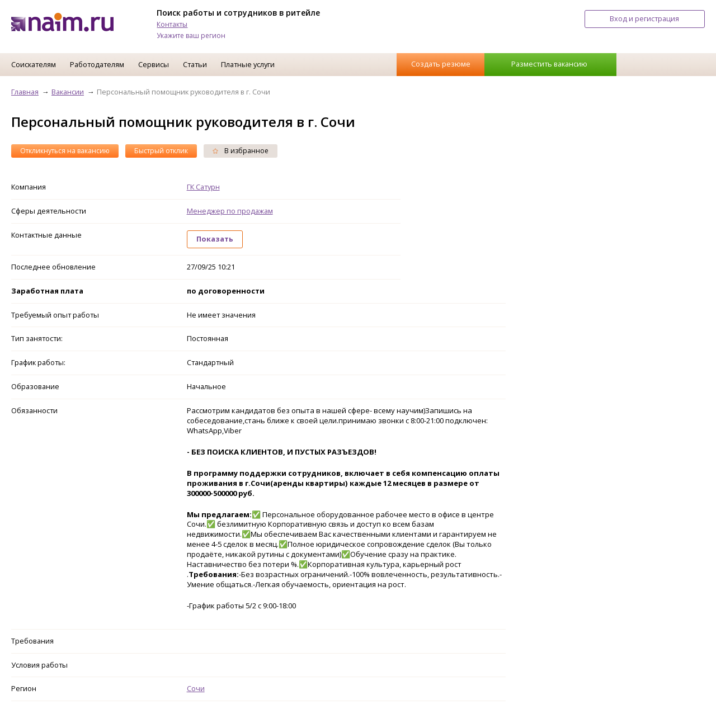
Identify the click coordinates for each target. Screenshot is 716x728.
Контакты (172, 24)
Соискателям (34, 64)
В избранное (241, 151)
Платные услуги (248, 64)
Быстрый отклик (161, 151)
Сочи (196, 688)
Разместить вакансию (549, 64)
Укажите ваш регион (191, 36)
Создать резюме (441, 64)
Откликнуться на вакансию (65, 151)
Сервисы (154, 64)
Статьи (195, 64)
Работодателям (97, 64)
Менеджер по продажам (230, 211)
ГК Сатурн (203, 187)
